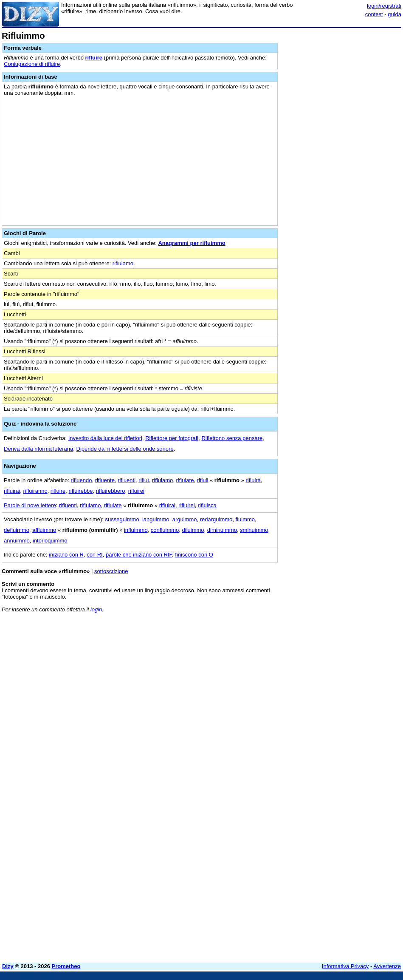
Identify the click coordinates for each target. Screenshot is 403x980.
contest (374, 14)
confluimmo (165, 530)
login (96, 609)
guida (395, 14)
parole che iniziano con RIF (139, 555)
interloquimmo (50, 541)
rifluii (203, 480)
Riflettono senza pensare (232, 438)
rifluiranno (35, 491)
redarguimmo (216, 519)
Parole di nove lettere (30, 505)
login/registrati (384, 6)
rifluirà (253, 480)
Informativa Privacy (345, 966)
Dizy (8, 966)
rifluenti (127, 480)
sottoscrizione (111, 571)
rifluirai (12, 491)
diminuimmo (222, 530)
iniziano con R (66, 555)
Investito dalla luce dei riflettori (105, 438)
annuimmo (17, 541)
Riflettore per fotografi (172, 438)
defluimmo (17, 530)
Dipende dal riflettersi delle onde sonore (125, 449)
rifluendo (82, 480)
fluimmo (245, 519)
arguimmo (185, 519)
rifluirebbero (111, 491)
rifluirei (136, 491)
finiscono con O (194, 555)
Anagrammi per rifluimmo (192, 243)
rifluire (94, 58)
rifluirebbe (81, 491)
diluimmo (193, 530)
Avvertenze (387, 966)
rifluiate (185, 480)
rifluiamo (123, 263)
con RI (95, 555)
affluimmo (44, 530)
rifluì (144, 480)
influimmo (136, 530)
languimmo (156, 519)
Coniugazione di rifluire (32, 64)
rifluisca (207, 505)
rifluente (105, 480)
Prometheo (66, 966)
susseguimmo (122, 519)
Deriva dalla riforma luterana (38, 449)
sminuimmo (254, 530)
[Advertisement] (338, 672)
